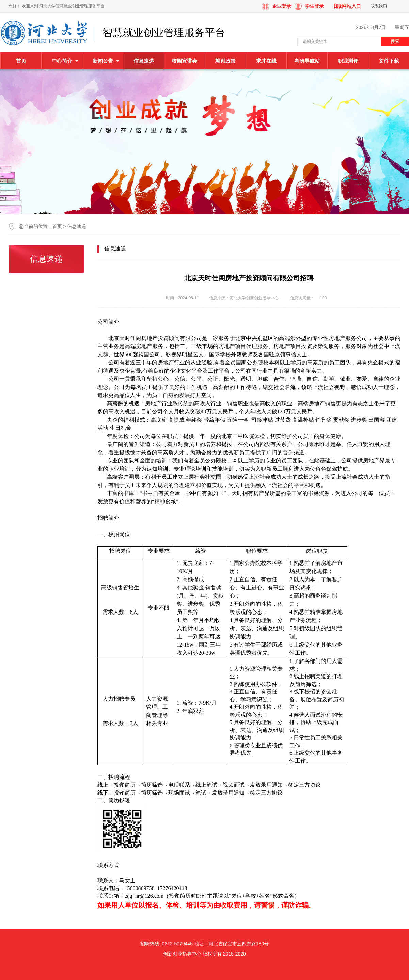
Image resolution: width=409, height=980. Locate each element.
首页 (21, 61)
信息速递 (77, 226)
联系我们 (379, 6)
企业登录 (282, 6)
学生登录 (314, 6)
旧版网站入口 (347, 6)
